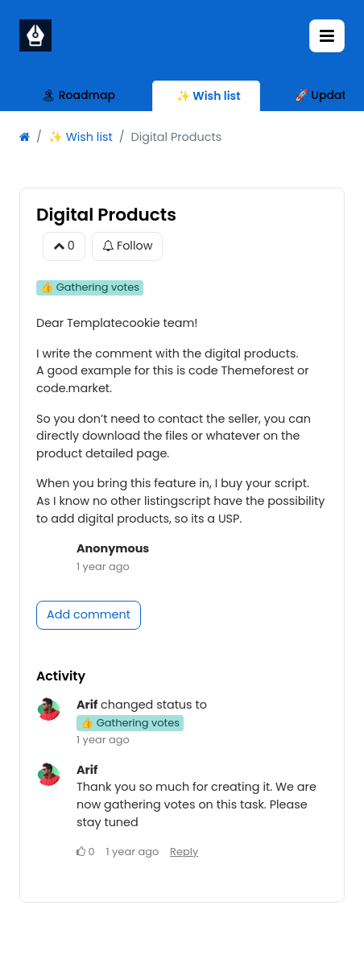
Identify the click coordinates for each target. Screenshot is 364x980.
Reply (184, 852)
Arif (87, 705)
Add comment (89, 614)
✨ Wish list (81, 137)
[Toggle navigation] (327, 36)
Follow (128, 246)
